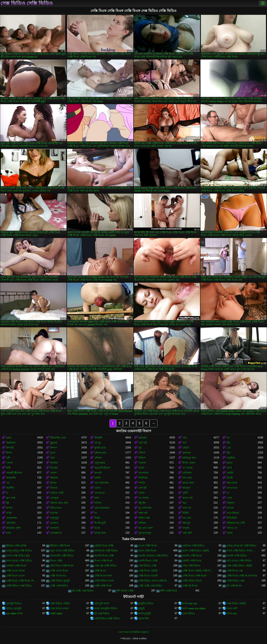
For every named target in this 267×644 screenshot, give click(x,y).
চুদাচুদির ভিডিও (146, 604)
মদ (96, 513)
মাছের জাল (100, 533)
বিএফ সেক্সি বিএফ (103, 561)
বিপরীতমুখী (100, 523)
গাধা (185, 438)
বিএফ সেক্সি (56, 561)
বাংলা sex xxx (190, 604)
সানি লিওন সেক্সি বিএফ (62, 566)
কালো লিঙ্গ (144, 619)
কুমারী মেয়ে (100, 448)
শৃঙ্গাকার (54, 463)
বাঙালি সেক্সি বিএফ (192, 556)
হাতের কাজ (188, 483)
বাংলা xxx (232, 614)
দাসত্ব (9, 513)
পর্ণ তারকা (187, 468)
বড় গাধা (186, 518)
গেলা (229, 498)
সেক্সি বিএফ (100, 571)
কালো (141, 468)
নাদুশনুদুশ (55, 518)
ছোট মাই (143, 443)
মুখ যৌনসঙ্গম (145, 508)
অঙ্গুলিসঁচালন (102, 468)
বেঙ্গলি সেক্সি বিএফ (192, 561)
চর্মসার (53, 483)
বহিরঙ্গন (54, 478)
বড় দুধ (98, 443)
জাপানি (98, 473)
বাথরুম (186, 528)
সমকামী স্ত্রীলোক (14, 473)
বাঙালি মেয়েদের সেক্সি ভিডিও (153, 556)
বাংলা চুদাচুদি (145, 614)
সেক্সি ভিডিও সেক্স (236, 581)
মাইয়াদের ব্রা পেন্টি (236, 523)
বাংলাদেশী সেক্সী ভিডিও (62, 556)
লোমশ (53, 473)
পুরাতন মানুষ (145, 533)
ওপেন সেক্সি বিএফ (148, 546)
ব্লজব (9, 438)
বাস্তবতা (230, 503)
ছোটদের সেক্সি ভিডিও (193, 546)
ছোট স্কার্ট (187, 533)
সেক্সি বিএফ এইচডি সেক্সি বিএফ (198, 571)
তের (229, 448)
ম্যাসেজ (54, 513)
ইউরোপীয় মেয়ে (58, 438)
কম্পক (9, 508)
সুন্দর (53, 453)
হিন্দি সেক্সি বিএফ (169, 591)
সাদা (184, 443)
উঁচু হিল (142, 503)
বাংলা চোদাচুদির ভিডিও (106, 609)
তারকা (141, 493)
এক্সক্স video (56, 614)
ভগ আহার (144, 498)
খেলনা (9, 463)
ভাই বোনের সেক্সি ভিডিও (239, 561)
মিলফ (9, 453)
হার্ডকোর (143, 438)
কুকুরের (54, 443)
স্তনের (97, 528)
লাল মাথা (187, 478)
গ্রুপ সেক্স (11, 498)
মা (7, 493)
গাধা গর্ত (187, 508)
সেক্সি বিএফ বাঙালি (148, 576)
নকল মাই (143, 513)
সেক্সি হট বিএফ (190, 586)
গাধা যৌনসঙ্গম (101, 483)
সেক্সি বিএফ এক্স (235, 571)
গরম (52, 458)
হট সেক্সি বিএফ (234, 586)
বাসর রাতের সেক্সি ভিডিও (19, 561)
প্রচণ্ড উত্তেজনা (102, 508)
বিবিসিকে (143, 478)
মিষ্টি (8, 468)
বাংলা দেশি (232, 609)
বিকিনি (186, 513)
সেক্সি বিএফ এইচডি (148, 571)
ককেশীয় (10, 488)
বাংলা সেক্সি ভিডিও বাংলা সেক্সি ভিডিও (242, 551)
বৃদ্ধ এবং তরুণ (145, 528)
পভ (8, 483)
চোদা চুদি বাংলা (102, 604)
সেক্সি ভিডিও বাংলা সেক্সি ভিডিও (154, 581)
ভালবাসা (54, 528)
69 (7, 503)
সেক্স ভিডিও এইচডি (60, 604)
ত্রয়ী (8, 458)
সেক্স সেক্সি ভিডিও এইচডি (239, 566)
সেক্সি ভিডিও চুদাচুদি (60, 581)
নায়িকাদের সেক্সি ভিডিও (106, 551)
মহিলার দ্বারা (100, 453)
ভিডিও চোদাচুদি (14, 609)
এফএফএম (232, 488)
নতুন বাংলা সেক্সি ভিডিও (62, 551)
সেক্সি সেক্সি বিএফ (103, 586)
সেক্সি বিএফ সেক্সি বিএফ (194, 576)
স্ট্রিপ (229, 453)
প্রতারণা (54, 523)
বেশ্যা (229, 468)
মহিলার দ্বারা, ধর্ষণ (59, 503)
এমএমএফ (99, 493)
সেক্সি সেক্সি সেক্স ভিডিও (150, 586)
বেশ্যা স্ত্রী (142, 488)
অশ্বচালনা (11, 443)
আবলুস (186, 488)
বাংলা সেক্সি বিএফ (147, 551)
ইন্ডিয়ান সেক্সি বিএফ (60, 546)
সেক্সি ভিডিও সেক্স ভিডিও (19, 586)
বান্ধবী (97, 478)
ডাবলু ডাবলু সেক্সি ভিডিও (19, 551)
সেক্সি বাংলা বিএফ (59, 571)
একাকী (230, 473)
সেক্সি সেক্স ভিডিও (59, 586)
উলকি (230, 478)
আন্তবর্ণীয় (11, 478)
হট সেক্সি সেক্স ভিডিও (83, 591)
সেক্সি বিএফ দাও (58, 576)
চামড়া (229, 463)
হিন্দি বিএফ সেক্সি (125, 591)
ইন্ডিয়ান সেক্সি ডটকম (16, 546)
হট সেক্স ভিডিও (102, 614)
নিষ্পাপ (54, 448)
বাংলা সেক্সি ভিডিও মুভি (18, 556)
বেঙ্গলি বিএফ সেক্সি (148, 561)
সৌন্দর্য (142, 453)
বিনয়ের (54, 468)
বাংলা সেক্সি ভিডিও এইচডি (196, 551)
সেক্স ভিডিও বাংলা (59, 609)
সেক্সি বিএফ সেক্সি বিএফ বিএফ (242, 576)
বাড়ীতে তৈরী (57, 493)
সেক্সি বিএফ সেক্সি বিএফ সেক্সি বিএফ (22, 581)
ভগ (228, 438)
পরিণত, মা (232, 528)
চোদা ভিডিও (188, 614)
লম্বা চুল (186, 523)
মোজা (230, 533)
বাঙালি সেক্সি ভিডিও (237, 556)
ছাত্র (184, 503)
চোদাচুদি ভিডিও (14, 604)
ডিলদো (54, 488)
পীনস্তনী (98, 438)
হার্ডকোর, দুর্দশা (13, 528)
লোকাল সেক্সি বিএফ (16, 566)
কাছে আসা (232, 483)
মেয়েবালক (11, 518)
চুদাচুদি (141, 609)
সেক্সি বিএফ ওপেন (15, 576)
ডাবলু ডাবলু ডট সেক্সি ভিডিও (241, 546)
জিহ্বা (97, 518)
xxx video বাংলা (14, 614)
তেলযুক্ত (54, 498)
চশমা (97, 498)
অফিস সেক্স (144, 518)
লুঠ (140, 448)
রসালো (230, 508)
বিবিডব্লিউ (232, 518)
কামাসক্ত (187, 453)
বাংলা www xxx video (194, 609)
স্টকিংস (142, 458)
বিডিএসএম (56, 508)
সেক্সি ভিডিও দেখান (104, 581)
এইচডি (186, 448)
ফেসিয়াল (187, 473)
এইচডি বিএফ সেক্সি (104, 546)
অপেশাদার (143, 473)
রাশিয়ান (142, 523)
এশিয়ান (98, 458)
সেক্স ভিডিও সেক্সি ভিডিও (27, 3)
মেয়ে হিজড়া (233, 513)
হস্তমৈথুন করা (189, 458)
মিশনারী (10, 448)
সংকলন (142, 463)
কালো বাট (187, 498)
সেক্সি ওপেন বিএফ (15, 571)
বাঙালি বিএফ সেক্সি (104, 556)
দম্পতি (142, 483)
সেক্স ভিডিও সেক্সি (147, 566)
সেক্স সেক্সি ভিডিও (191, 566)
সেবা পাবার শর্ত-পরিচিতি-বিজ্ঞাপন (133, 632)
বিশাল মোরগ (189, 463)
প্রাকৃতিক (231, 458)
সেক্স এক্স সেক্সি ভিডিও (106, 566)
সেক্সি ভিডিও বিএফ (192, 581)
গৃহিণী (185, 493)
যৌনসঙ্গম (11, 523)
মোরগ (97, 488)
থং (228, 493)
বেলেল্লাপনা (56, 533)
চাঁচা (228, 443)
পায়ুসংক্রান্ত (100, 463)
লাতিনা (98, 503)
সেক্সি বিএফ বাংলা (103, 576)
